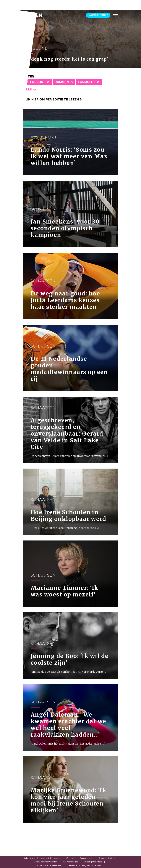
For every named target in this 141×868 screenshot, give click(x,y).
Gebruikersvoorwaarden (46, 862)
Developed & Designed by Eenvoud (85, 865)
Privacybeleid (105, 858)
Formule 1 (87, 82)
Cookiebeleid (86, 858)
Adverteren (29, 858)
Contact (70, 858)
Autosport (35, 82)
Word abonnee (98, 15)
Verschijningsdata (93, 862)
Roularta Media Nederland (49, 865)
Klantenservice (71, 862)
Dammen (62, 82)
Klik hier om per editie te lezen (52, 99)
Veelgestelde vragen (51, 858)
